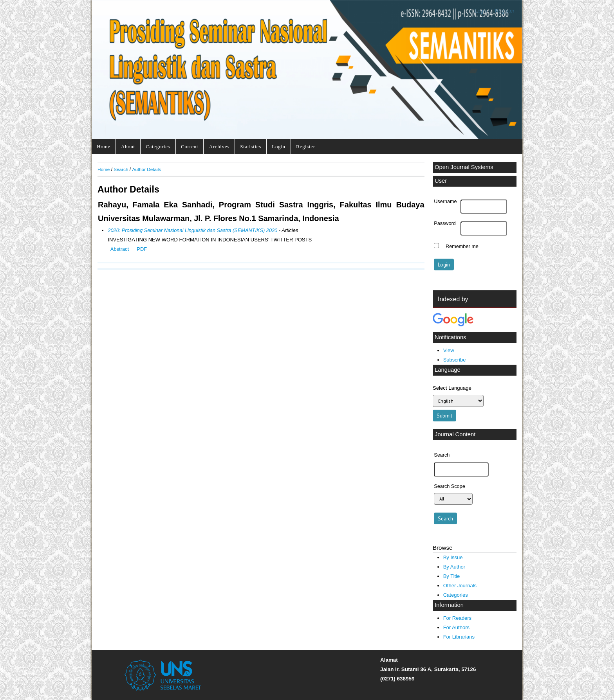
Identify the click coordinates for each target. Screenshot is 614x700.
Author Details (146, 169)
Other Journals (460, 586)
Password (445, 223)
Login (481, 11)
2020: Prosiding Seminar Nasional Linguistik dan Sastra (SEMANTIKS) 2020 (192, 230)
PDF (142, 249)
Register (505, 11)
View (449, 350)
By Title (452, 576)
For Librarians (459, 637)
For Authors (456, 627)
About (128, 147)
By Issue (453, 557)
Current (190, 147)
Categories (158, 147)
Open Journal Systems (464, 167)
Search (121, 169)
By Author (454, 567)
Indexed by (453, 299)
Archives (219, 147)
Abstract (120, 249)
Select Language (452, 388)
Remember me (462, 247)
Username (445, 202)
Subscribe (455, 360)
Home (103, 147)
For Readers (457, 618)
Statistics (251, 147)
